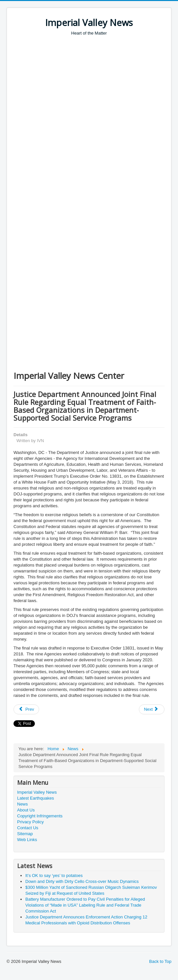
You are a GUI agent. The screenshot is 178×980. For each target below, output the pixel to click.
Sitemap (25, 834)
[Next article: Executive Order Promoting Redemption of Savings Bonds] (152, 709)
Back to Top (160, 961)
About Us (26, 810)
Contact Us (28, 828)
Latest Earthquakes (36, 798)
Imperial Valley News (37, 792)
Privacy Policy (30, 822)
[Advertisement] (93, 86)
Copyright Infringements (40, 816)
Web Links (27, 840)
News (23, 804)
